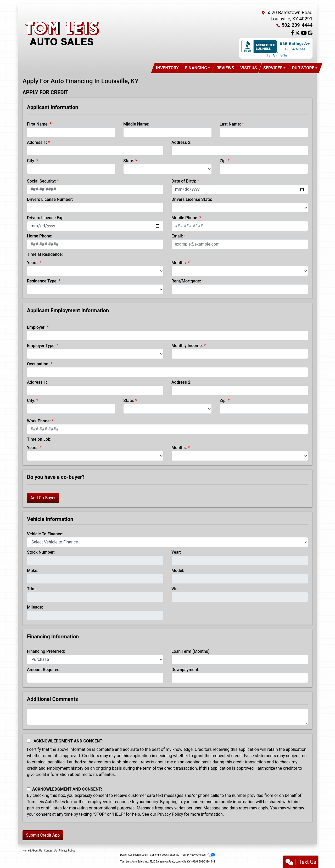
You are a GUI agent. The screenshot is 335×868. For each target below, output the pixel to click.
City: (31, 161)
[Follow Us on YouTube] (304, 33)
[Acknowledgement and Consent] (29, 741)
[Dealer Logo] (62, 33)
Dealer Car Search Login (134, 855)
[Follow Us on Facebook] (293, 33)
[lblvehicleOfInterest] (167, 542)
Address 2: (181, 142)
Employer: (36, 327)
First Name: (38, 124)
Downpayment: (185, 670)
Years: (33, 263)
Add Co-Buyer (43, 498)
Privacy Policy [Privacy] (67, 851)
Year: (176, 552)
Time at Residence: (45, 254)
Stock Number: (41, 552)
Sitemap (174, 855)
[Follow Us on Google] (310, 33)
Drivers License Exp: (46, 218)
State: (129, 161)
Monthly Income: (187, 346)
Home (26, 851)
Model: (178, 571)
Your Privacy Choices (198, 855)
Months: (179, 263)
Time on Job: (39, 439)
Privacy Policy (170, 814)
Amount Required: (44, 670)
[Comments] (167, 717)
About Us (37, 851)
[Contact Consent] (29, 789)
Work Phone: (39, 421)
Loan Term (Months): (191, 651)
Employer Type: (41, 346)
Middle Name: (136, 124)
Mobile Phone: (185, 218)
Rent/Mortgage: (186, 281)
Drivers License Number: (50, 199)
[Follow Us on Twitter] (298, 33)
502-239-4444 (297, 25)
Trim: (32, 589)
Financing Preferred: (46, 651)
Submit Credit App (43, 835)
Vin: (175, 589)
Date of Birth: (184, 181)
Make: (33, 571)
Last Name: (230, 124)
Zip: (223, 161)
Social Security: (41, 181)
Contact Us (51, 851)
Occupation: (38, 364)
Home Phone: (40, 236)
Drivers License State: (192, 199)
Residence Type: (42, 281)
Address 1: (37, 142)
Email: (177, 236)
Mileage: (35, 607)
